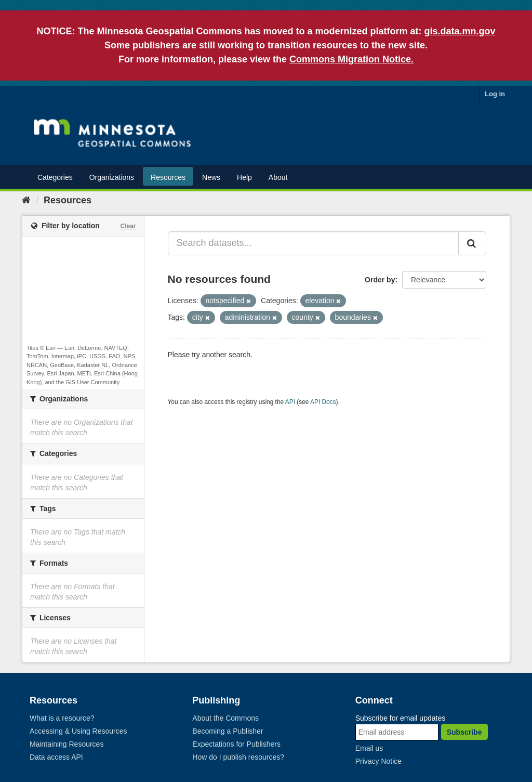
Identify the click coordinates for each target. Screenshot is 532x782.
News (211, 177)
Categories (55, 177)
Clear (128, 226)
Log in (495, 94)
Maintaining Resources (66, 744)
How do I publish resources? (238, 757)
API (290, 402)
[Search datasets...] (314, 243)
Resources (168, 177)
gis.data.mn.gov (460, 31)
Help (244, 177)
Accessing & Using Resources (78, 731)
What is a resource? (62, 718)
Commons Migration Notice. (351, 59)
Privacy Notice (378, 761)
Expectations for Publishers (236, 744)
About (278, 177)
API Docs (323, 402)
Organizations (112, 177)
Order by (380, 280)
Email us (369, 748)
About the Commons (225, 718)
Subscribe (464, 732)
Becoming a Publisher (228, 731)
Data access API (56, 757)
